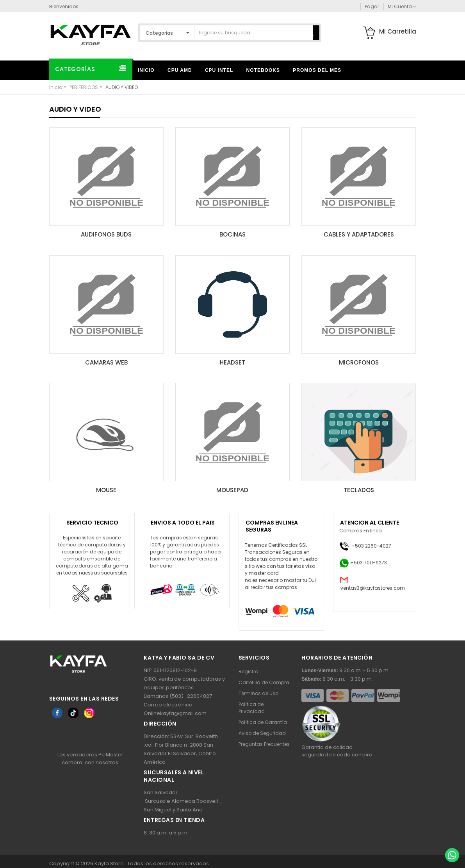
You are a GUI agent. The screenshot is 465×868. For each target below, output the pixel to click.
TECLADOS (359, 490)
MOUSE (106, 490)
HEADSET (232, 362)
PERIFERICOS (84, 87)
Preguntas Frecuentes (264, 744)
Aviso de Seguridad (262, 733)
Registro (248, 671)
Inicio (56, 87)
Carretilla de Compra (264, 682)
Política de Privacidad (252, 708)
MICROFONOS (359, 362)
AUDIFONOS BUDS (106, 234)
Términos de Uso (258, 693)
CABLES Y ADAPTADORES (359, 234)
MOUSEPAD (232, 490)
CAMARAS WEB (106, 362)
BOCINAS (232, 234)
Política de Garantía (263, 722)
